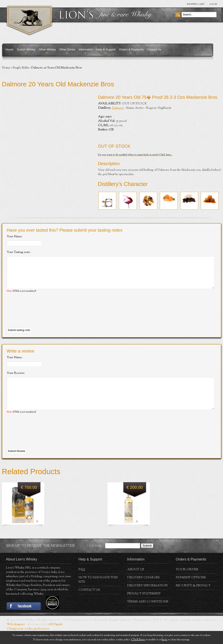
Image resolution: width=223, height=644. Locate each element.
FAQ (82, 583)
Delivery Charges (143, 591)
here (165, 640)
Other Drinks (67, 49)
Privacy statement (144, 607)
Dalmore (118, 108)
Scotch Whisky (26, 49)
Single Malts (21, 68)
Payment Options (191, 591)
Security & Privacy (193, 599)
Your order (187, 583)
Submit (147, 559)
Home (10, 49)
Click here (138, 640)
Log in (213, 4)
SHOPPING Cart (196, 4)
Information (86, 49)
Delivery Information (147, 599)
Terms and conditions (148, 615)
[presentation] (40, 317)
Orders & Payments (131, 49)
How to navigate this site (98, 593)
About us (136, 583)
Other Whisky (47, 49)
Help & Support (106, 49)
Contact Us (154, 49)
